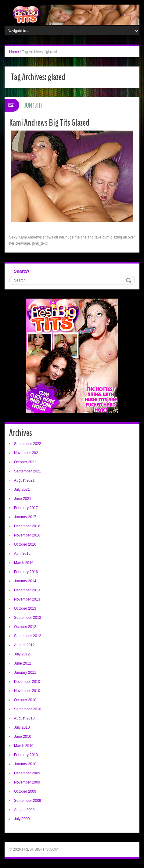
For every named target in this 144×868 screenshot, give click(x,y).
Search (21, 271)
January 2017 (25, 517)
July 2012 (22, 654)
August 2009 (24, 810)
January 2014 (25, 581)
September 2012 (28, 636)
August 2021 (24, 480)
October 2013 (25, 608)
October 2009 (25, 791)
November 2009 (27, 782)
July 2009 (22, 819)
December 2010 (27, 682)
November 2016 (27, 535)
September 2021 (28, 471)
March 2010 (24, 746)
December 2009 (27, 773)
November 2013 (27, 599)
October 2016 (25, 544)
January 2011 (25, 673)
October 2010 (25, 700)
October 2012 (25, 627)
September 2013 (28, 618)
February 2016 (26, 572)
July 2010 (22, 727)
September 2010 (28, 709)
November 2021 (27, 453)
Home (14, 52)
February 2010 (26, 755)
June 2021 (23, 499)
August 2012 (24, 645)
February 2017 (26, 508)
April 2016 (22, 554)
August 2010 (24, 718)
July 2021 (22, 490)
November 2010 (27, 691)
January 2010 (25, 764)
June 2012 (23, 663)
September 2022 (28, 444)
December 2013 (27, 590)
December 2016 (27, 526)
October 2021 (25, 462)
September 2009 (28, 801)
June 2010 (23, 737)
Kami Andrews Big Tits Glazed (49, 123)
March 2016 (24, 563)
